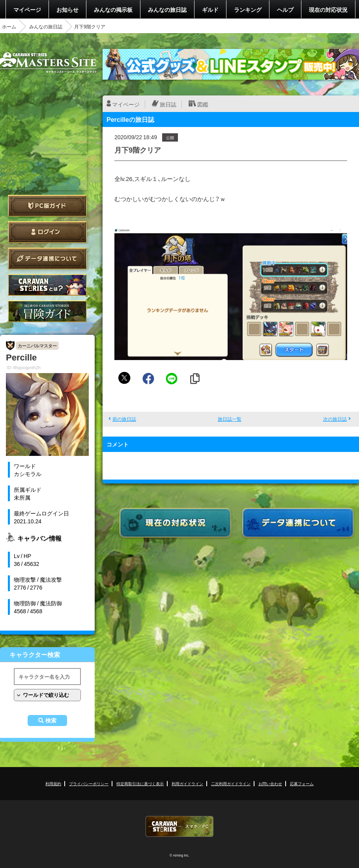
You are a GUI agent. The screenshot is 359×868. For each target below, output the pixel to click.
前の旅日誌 (124, 419)
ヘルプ (285, 9)
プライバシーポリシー (89, 783)
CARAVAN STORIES (179, 826)
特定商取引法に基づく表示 (140, 783)
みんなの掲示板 (113, 9)
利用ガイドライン (187, 783)
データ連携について (47, 259)
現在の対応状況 (328, 9)
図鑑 (203, 104)
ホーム (9, 26)
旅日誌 (168, 104)
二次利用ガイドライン (231, 783)
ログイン (47, 232)
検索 (51, 721)
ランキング (248, 9)
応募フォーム (302, 783)
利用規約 (53, 783)
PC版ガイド (47, 206)
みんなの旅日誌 (167, 9)
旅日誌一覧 (230, 419)
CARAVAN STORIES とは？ (47, 285)
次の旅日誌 (335, 419)
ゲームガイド (47, 311)
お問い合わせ (270, 783)
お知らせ (67, 9)
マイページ (27, 9)
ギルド (210, 9)
